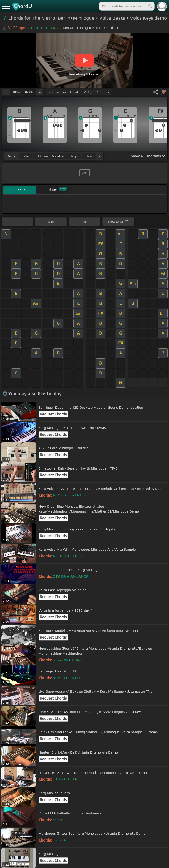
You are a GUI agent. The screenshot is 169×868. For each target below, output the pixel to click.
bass (89, 156)
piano (28, 156)
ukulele (43, 156)
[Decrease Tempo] (6, 92)
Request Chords (53, 414)
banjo (74, 156)
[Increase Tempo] (40, 92)
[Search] (150, 6)
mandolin (58, 156)
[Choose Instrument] (100, 156)
